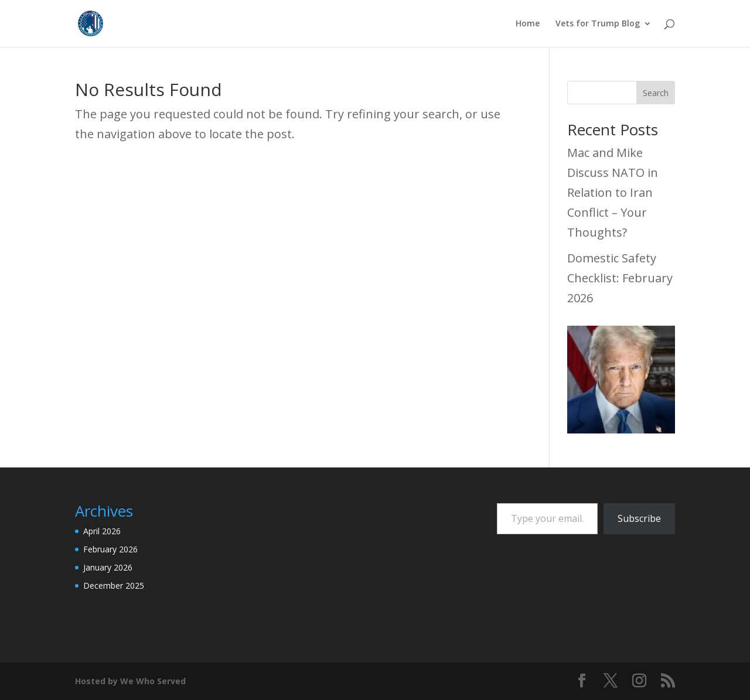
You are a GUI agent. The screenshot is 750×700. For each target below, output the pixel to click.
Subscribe (639, 518)
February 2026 (110, 549)
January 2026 (108, 567)
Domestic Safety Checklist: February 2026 (620, 278)
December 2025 (114, 585)
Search (656, 93)
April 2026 (102, 531)
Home (528, 24)
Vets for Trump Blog (598, 24)
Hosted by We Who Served (130, 681)
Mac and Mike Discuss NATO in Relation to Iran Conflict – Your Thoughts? (613, 192)
